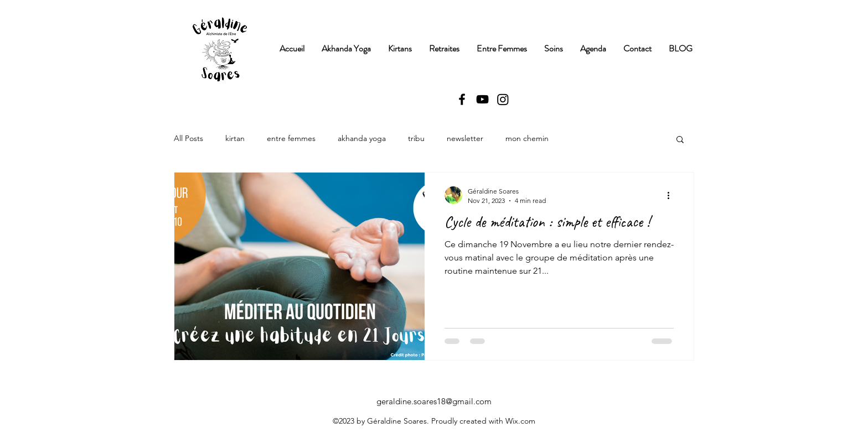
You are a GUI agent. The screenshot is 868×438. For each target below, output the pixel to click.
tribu (416, 138)
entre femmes (291, 138)
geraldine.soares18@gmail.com (434, 401)
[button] (680, 140)
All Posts (188, 138)
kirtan (235, 138)
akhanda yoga (362, 138)
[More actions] (672, 195)
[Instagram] (503, 99)
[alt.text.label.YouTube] (482, 99)
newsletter (465, 138)
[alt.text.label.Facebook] (462, 99)
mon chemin (527, 138)
